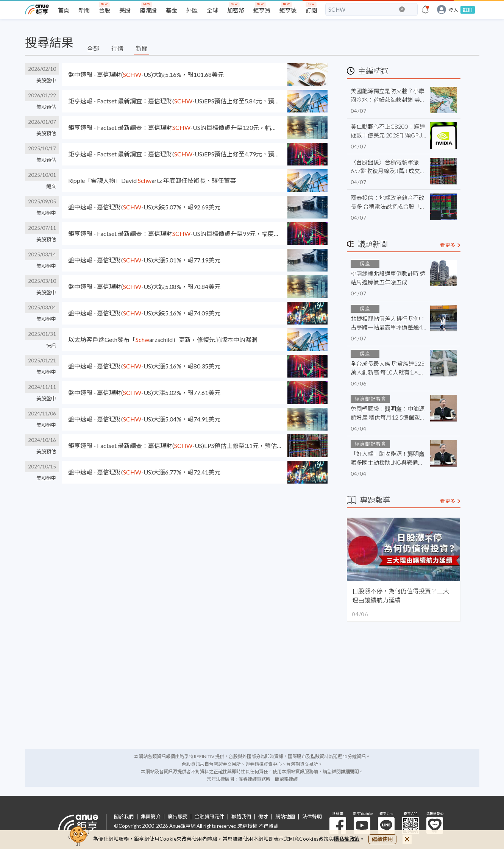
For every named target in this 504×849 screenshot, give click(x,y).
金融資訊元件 (209, 817)
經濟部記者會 (370, 399)
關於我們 (124, 817)
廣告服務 (178, 817)
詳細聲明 (350, 772)
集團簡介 (151, 817)
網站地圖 (285, 817)
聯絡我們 (241, 817)
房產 (365, 264)
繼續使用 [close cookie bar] (382, 839)
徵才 (263, 817)
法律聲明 (312, 817)
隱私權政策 (347, 839)
